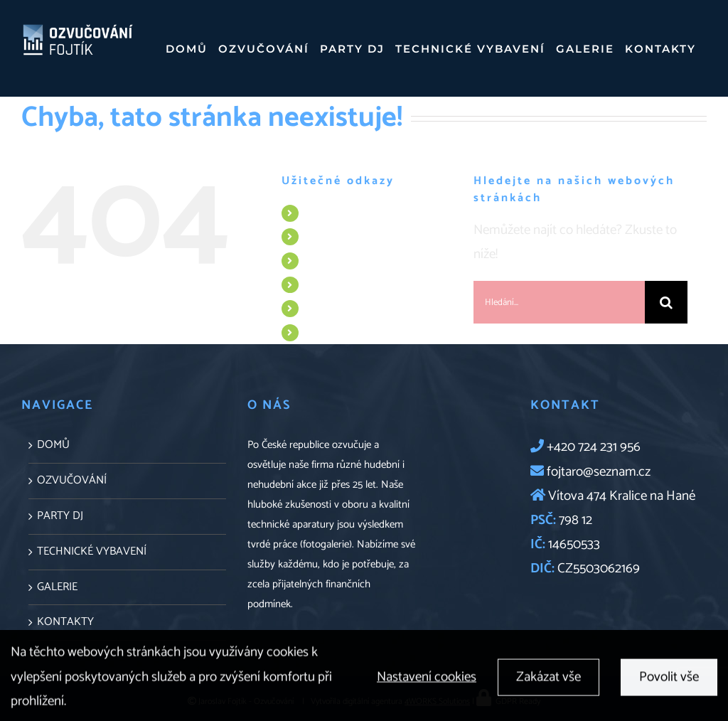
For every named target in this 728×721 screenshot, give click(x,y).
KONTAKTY (331, 332)
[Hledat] (666, 302)
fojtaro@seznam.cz (597, 472)
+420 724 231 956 (594, 447)
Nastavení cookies (427, 681)
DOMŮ (320, 213)
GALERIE (324, 308)
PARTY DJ (326, 261)
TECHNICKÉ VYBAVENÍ (354, 285)
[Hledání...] (559, 302)
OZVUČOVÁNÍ (337, 236)
